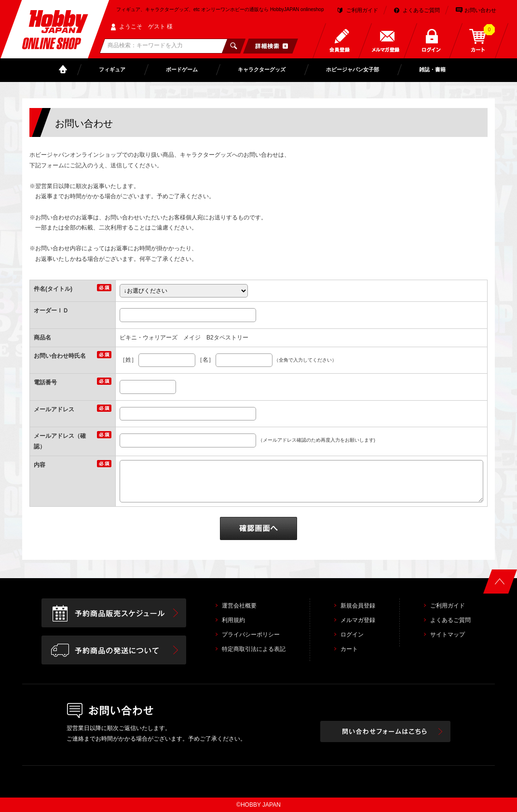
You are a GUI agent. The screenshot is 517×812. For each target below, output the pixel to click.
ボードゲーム (182, 69)
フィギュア (112, 69)
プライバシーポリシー (251, 635)
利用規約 (233, 620)
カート (349, 649)
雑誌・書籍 (432, 69)
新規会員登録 (358, 606)
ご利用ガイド (362, 10)
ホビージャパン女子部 (353, 69)
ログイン (352, 635)
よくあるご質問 (421, 10)
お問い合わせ (480, 10)
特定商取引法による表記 (254, 649)
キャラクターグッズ (262, 69)
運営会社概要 (239, 606)
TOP (65, 70)
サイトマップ (448, 635)
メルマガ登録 (358, 620)
